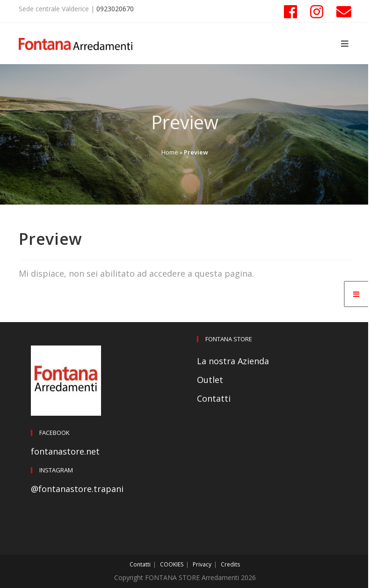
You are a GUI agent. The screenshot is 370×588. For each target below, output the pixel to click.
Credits (230, 564)
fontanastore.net (65, 451)
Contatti (214, 398)
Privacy (202, 564)
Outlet (210, 380)
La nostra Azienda (233, 361)
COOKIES (172, 564)
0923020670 (115, 9)
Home (170, 152)
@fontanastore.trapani (77, 489)
